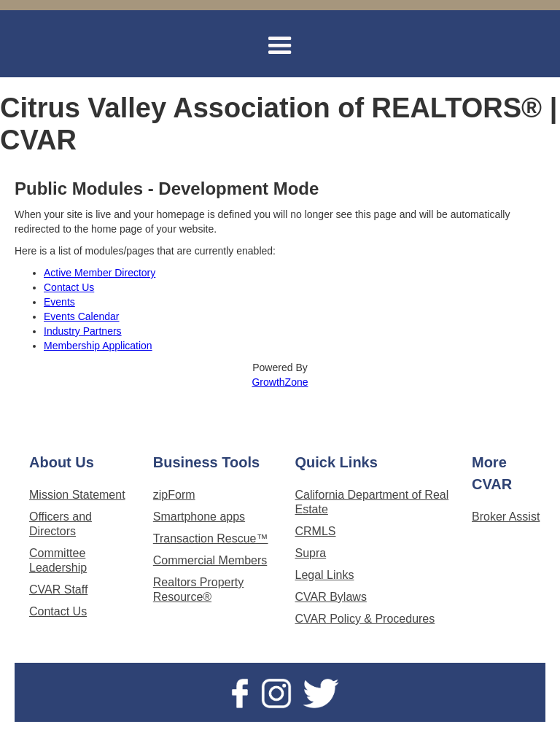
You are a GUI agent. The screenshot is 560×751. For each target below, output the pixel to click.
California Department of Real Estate (372, 502)
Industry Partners (83, 331)
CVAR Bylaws (330, 597)
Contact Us (69, 287)
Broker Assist (506, 517)
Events (59, 302)
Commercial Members (210, 560)
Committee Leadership (58, 560)
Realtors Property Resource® (199, 589)
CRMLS (315, 531)
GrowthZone (280, 382)
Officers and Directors (61, 524)
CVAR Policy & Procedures (365, 619)
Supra (310, 553)
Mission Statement (77, 495)
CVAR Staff (58, 589)
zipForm (174, 495)
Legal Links (324, 575)
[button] (280, 46)
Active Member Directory (100, 273)
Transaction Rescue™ (211, 538)
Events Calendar (82, 316)
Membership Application (98, 346)
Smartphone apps (199, 517)
